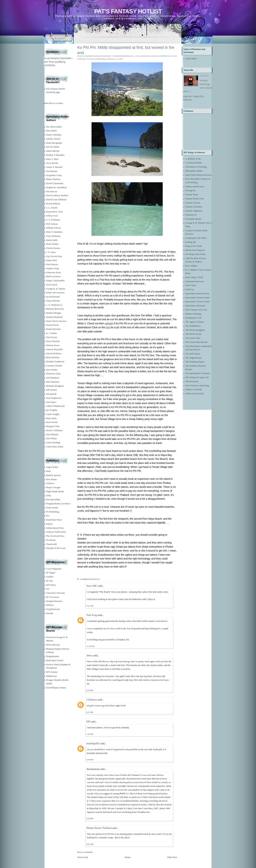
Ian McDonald (53, 297)
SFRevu (50, 605)
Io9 (48, 589)
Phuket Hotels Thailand (99, 828)
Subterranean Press (55, 528)
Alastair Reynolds (54, 349)
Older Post (172, 857)
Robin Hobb (52, 240)
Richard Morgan (54, 313)
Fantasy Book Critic (195, 199)
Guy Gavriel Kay (54, 256)
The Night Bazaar (194, 358)
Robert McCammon (55, 293)
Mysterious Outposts (195, 250)
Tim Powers (52, 337)
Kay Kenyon (52, 264)
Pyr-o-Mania (191, 266)
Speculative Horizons (195, 306)
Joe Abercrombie (54, 127)
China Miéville (53, 301)
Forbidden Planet (193, 219)
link (108, 327)
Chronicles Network (55, 593)
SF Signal (51, 573)
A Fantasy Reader (194, 163)
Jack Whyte (51, 438)
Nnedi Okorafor (53, 329)
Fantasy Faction (193, 203)
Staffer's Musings (194, 314)
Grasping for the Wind (196, 238)
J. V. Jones (51, 252)
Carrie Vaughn (53, 414)
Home (128, 857)
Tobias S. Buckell (54, 167)
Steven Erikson (53, 204)
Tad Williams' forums (56, 688)
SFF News (51, 585)
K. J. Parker (51, 333)
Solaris (49, 524)
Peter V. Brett (52, 159)
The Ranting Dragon (195, 362)
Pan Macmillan (53, 499)
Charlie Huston (53, 248)
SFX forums (52, 672)
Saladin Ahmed (53, 139)
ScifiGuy (190, 289)
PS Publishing (53, 512)
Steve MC (92, 586)
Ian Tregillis (52, 410)
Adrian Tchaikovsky (55, 406)
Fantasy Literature (194, 207)
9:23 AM (90, 606)
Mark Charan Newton (56, 321)
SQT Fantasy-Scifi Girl (196, 310)
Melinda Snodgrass (55, 386)
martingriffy (93, 743)
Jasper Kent (51, 260)
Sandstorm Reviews (195, 281)
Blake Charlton (53, 179)
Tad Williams (52, 434)
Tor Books (51, 540)
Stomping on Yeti (194, 318)
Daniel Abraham (54, 135)
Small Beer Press (54, 520)
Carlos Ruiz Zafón (55, 447)
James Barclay (53, 151)
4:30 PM (90, 819)
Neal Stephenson (54, 398)
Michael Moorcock (55, 309)
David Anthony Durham (57, 195)
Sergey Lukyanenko (55, 280)
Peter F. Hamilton (54, 232)
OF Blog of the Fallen (196, 254)
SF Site (49, 581)
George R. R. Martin (56, 289)
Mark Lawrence (53, 276)
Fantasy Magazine (194, 211)
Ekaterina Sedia (53, 374)
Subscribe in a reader (53, 103)
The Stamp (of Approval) (197, 377)
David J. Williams (54, 430)
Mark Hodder (52, 244)
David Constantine (55, 183)
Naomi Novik (52, 325)
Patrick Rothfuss (54, 353)
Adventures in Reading (196, 167)
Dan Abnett (51, 131)
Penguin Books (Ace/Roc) (58, 504)
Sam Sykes (51, 402)
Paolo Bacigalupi (54, 143)
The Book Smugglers (195, 330)
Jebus (89, 655)
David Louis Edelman (56, 199)
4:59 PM (90, 690)
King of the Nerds (194, 246)
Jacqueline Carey (54, 175)
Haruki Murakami (54, 317)
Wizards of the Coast (56, 548)
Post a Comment (85, 852)
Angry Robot (52, 467)
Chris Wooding (53, 442)
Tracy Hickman (53, 236)
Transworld (51, 544)
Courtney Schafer (54, 366)
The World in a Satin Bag (197, 385)
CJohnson (92, 700)
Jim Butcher (52, 171)
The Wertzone (192, 381)
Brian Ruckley (53, 357)
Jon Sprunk (51, 394)
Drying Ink (190, 190)
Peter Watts (51, 418)
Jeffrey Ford (52, 216)
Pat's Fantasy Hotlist (128, 11)
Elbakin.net (51, 676)
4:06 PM (90, 760)
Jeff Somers (52, 390)
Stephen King (52, 268)
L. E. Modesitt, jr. (54, 305)
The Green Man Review (197, 342)
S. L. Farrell (52, 208)
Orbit (48, 496)
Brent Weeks (52, 422)
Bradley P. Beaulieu (55, 155)
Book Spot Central (55, 660)
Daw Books (51, 479)
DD (88, 721)
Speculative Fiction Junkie (198, 298)
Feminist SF (191, 215)
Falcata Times (192, 194)
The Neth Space (193, 354)
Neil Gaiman (52, 224)
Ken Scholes (52, 370)
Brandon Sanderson (55, 361)
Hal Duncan (52, 191)
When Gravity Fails (195, 394)
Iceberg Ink (191, 242)
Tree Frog (92, 615)
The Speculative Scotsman (198, 373)
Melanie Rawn (53, 345)
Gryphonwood (53, 609)
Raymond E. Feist (54, 212)
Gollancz (50, 483)
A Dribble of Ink (193, 159)
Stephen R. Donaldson (56, 187)
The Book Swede (193, 334)
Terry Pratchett (53, 341)
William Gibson (53, 228)
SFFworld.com (53, 645)
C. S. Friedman (53, 220)
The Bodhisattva (193, 326)
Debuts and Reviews (195, 186)
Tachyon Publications (56, 532)
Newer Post (83, 857)
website (109, 323)
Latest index (191, 58)
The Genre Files (193, 338)
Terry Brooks (52, 163)
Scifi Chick (191, 285)
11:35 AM (90, 646)
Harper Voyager (53, 487)
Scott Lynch (52, 285)
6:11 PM (90, 712)
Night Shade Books (55, 491)
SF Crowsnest (53, 597)
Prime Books (52, 508)
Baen (48, 471)
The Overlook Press (55, 536)
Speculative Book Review (197, 293)
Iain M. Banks (53, 147)
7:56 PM (90, 734)
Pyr (48, 516)
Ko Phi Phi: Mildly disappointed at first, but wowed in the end (126, 50)
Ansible (50, 577)
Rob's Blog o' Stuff (194, 277)
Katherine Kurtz (54, 272)
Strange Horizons (54, 601)
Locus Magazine (54, 569)
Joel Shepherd (53, 378)
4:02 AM (90, 844)
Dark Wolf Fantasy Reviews (198, 175)
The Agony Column (195, 322)
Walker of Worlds (194, 389)
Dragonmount (52, 656)
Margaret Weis (53, 426)
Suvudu (50, 613)
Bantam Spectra (53, 475)
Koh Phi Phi (109, 834)
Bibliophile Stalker (194, 171)
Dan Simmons (53, 382)
